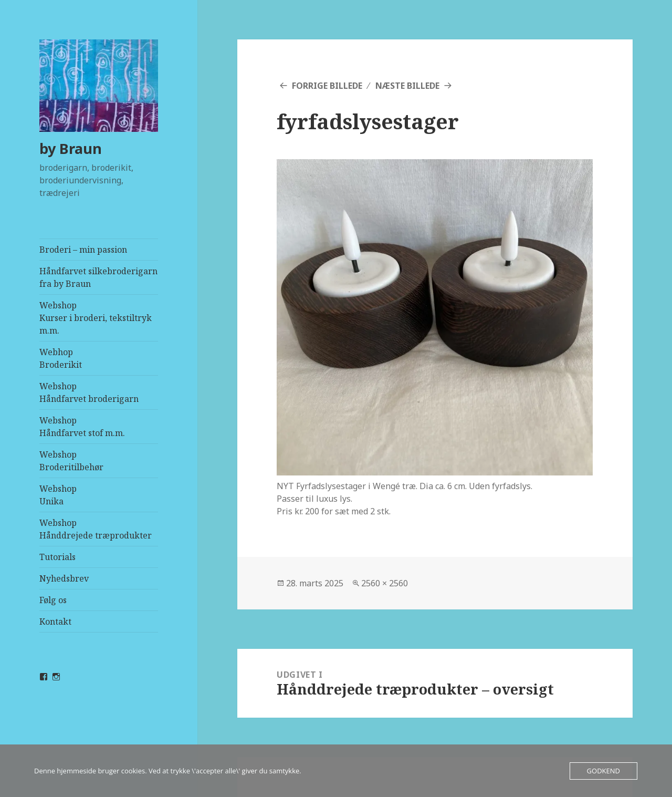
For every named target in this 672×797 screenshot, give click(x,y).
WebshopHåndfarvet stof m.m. (82, 427)
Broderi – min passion (83, 250)
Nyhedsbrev (64, 578)
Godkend (603, 771)
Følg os (53, 600)
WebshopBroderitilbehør (71, 461)
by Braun (71, 148)
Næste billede (407, 86)
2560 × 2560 (385, 583)
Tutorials (57, 557)
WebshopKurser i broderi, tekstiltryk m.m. (96, 318)
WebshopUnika (58, 495)
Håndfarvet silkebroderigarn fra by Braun (98, 277)
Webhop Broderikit (61, 358)
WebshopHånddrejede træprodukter (96, 529)
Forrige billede (327, 86)
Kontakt (55, 622)
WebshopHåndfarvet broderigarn (89, 392)
